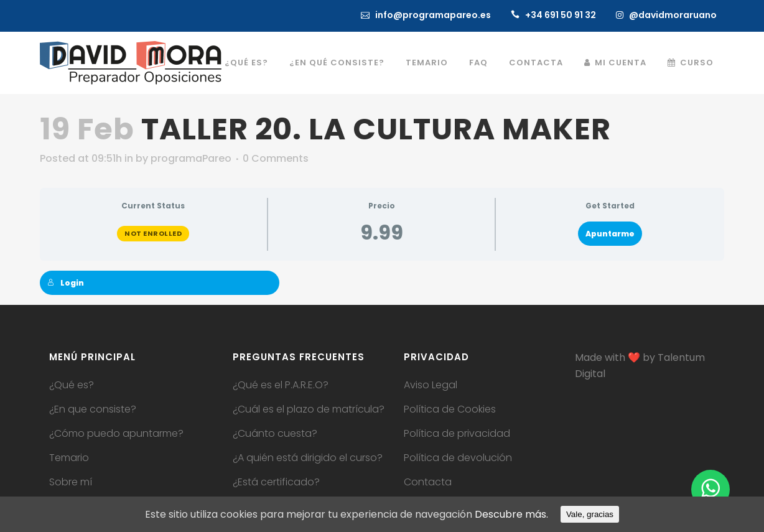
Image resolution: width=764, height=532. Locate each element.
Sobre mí (71, 482)
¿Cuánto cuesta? (275, 434)
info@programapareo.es (433, 15)
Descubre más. (511, 514)
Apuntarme (610, 234)
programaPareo (191, 158)
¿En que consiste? (93, 409)
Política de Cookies (450, 409)
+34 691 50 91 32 (561, 15)
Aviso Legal (431, 385)
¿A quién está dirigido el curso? (308, 458)
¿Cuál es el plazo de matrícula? (309, 409)
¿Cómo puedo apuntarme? (116, 434)
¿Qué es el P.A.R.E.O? (281, 385)
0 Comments (276, 158)
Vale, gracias (590, 514)
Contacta (428, 482)
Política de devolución (458, 458)
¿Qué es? (72, 385)
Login (66, 283)
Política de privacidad (457, 434)
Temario (69, 458)
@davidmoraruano (673, 15)
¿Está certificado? (276, 482)
